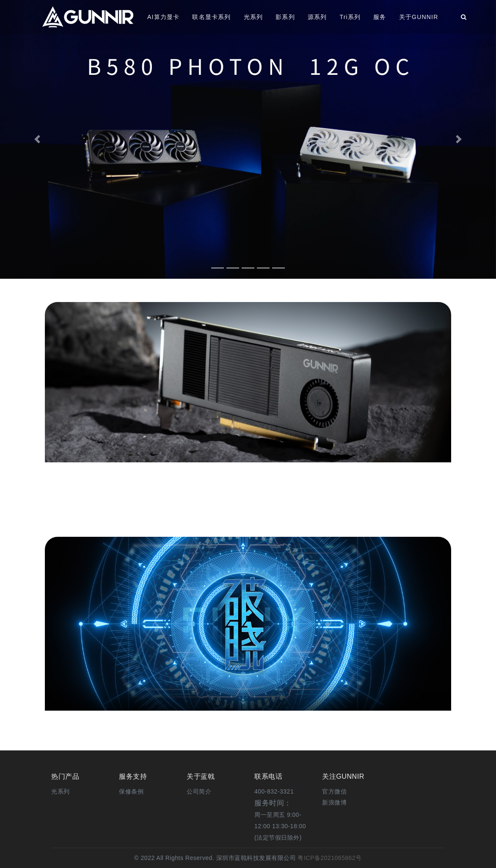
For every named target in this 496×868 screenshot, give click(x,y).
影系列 (285, 17)
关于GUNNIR (419, 17)
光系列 (254, 17)
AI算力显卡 (163, 17)
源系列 (317, 17)
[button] (37, 139)
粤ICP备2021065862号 (329, 858)
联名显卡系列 (211, 17)
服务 (380, 17)
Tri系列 (350, 17)
